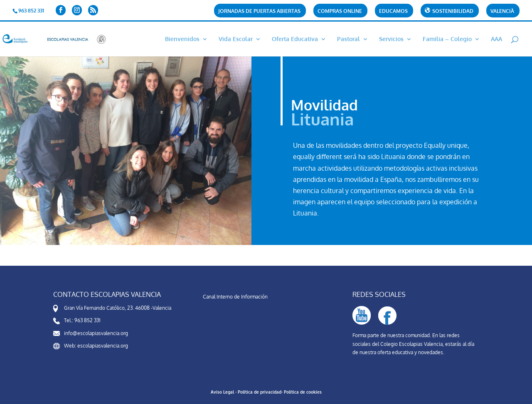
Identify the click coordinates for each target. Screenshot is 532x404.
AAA (496, 39)
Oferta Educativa (295, 39)
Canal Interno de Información (235, 297)
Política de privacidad (260, 392)
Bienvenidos (182, 39)
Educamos (393, 11)
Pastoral (349, 39)
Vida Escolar (236, 39)
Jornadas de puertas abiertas (259, 11)
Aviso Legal (222, 392)
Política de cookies (303, 392)
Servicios (391, 39)
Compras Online (340, 11)
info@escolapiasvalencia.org (96, 333)
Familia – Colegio (447, 39)
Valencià (502, 11)
